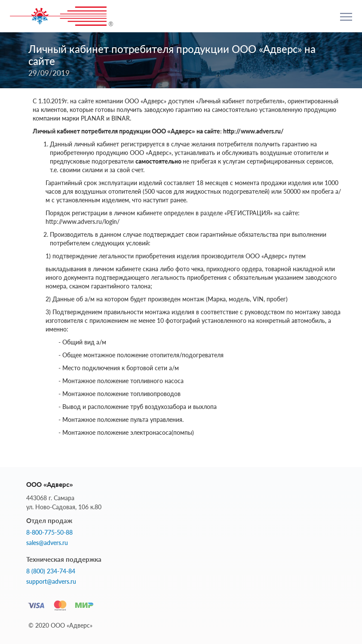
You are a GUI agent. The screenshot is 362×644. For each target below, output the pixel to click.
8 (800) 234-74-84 (51, 571)
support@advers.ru (51, 582)
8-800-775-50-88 (49, 533)
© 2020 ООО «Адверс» (60, 625)
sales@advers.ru (47, 543)
